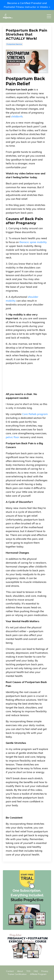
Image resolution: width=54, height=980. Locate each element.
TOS (28, 971)
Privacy (45, 971)
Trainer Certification (17, 974)
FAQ (36, 971)
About (20, 971)
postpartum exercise (14, 44)
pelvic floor (12, 437)
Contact (10, 971)
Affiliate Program (38, 974)
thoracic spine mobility (33, 242)
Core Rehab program (35, 414)
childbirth (17, 116)
